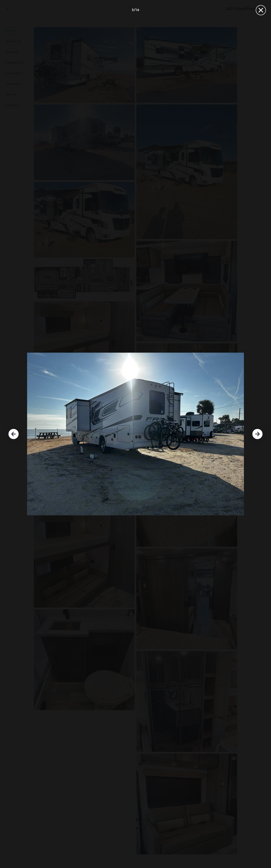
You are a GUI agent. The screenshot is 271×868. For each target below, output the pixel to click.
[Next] (257, 434)
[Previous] (14, 434)
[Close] (261, 10)
